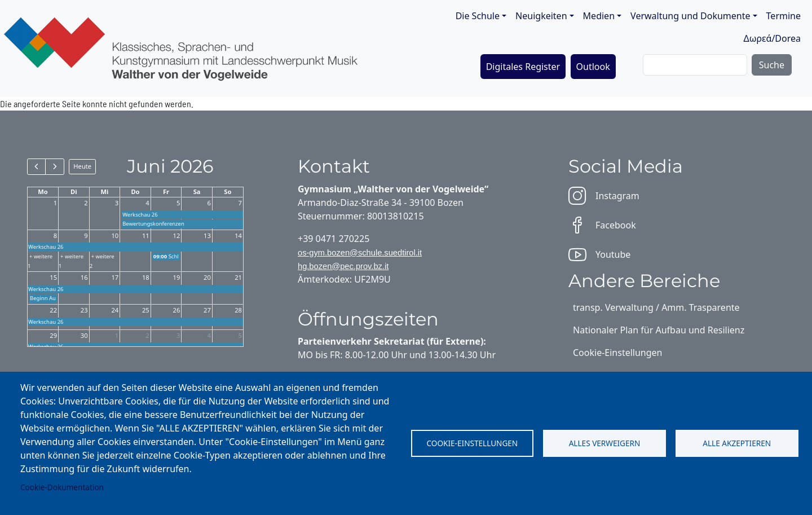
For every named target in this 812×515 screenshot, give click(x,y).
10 (115, 236)
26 (177, 310)
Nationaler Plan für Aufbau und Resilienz (659, 330)
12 (177, 236)
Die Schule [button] (478, 16)
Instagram (604, 196)
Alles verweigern (605, 443)
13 (207, 236)
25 (146, 310)
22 (53, 310)
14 (238, 236)
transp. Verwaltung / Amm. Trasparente (656, 307)
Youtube (599, 254)
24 (115, 310)
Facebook (602, 225)
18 (146, 277)
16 (84, 277)
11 (146, 236)
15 (53, 277)
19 (177, 277)
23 (84, 310)
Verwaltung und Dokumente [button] (690, 16)
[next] (54, 166)
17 (115, 277)
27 (207, 310)
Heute (82, 166)
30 (84, 335)
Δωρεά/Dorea (772, 38)
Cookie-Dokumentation (62, 487)
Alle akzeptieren (737, 443)
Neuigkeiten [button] (541, 16)
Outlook (593, 67)
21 (238, 277)
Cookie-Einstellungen (472, 443)
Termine (784, 16)
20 (207, 277)
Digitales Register (523, 67)
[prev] (36, 166)
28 (238, 310)
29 (53, 335)
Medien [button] (599, 16)
